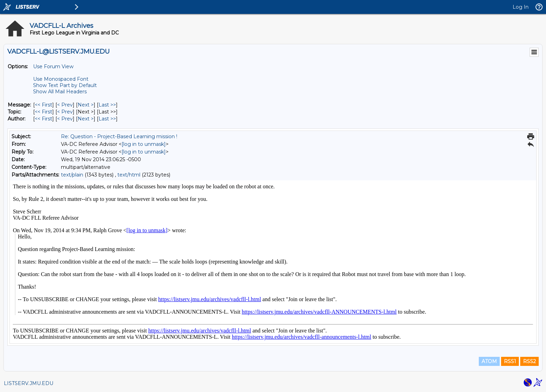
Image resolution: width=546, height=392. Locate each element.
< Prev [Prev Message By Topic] (65, 112)
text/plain (72, 175)
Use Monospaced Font (61, 79)
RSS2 (529, 361)
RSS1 (510, 361)
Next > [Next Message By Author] (86, 119)
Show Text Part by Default (65, 85)
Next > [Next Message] (86, 105)
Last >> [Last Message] (107, 105)
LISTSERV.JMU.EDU (29, 383)
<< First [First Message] (44, 105)
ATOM (489, 361)
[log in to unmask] (144, 144)
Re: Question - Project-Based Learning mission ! (119, 136)
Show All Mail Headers (60, 92)
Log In (521, 7)
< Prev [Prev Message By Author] (65, 119)
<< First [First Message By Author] (44, 119)
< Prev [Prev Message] (65, 105)
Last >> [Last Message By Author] (107, 119)
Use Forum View (53, 66)
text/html (129, 175)
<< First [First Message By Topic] (44, 112)
